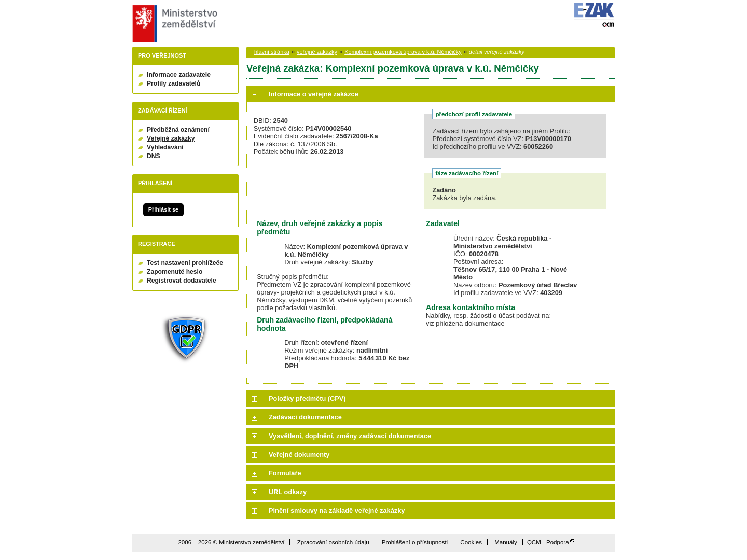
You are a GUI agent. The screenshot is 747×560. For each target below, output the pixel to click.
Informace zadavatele (179, 75)
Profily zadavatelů (174, 83)
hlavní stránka (272, 52)
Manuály (506, 542)
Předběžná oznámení (178, 130)
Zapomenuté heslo (175, 272)
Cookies (471, 542)
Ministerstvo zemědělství (174, 24)
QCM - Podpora (548, 542)
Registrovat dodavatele (182, 281)
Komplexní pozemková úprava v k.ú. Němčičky (403, 52)
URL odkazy (288, 492)
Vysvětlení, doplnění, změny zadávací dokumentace (350, 436)
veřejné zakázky (317, 52)
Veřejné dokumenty (299, 454)
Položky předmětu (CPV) (307, 398)
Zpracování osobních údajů (333, 542)
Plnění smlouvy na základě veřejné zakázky (337, 510)
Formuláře (285, 473)
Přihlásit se (163, 209)
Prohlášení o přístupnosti (415, 542)
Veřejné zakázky (171, 138)
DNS (154, 156)
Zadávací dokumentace (305, 417)
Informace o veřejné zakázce (314, 94)
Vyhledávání (165, 147)
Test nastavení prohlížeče (185, 263)
